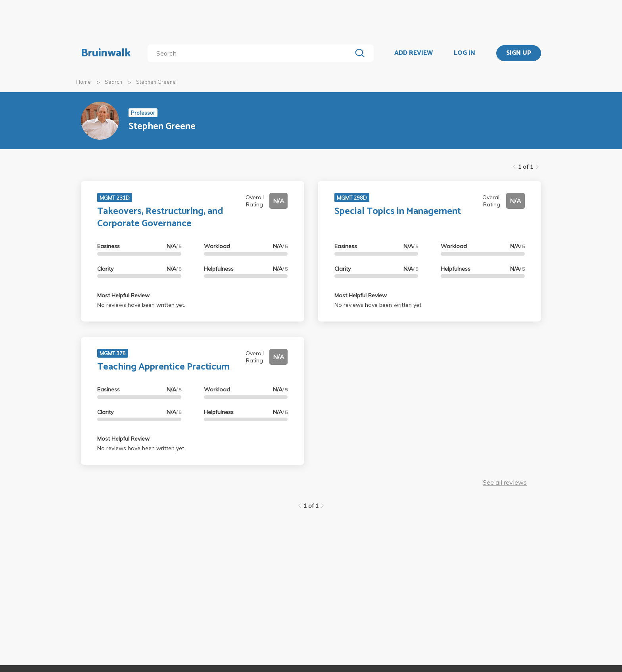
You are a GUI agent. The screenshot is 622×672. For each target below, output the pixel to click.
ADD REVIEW (414, 53)
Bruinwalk (106, 53)
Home (84, 82)
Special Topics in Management (398, 211)
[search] (251, 53)
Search (113, 82)
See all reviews (505, 482)
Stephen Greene (156, 82)
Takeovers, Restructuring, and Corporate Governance (160, 218)
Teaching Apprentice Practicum (163, 367)
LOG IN (465, 53)
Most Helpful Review (123, 295)
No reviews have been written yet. (141, 305)
